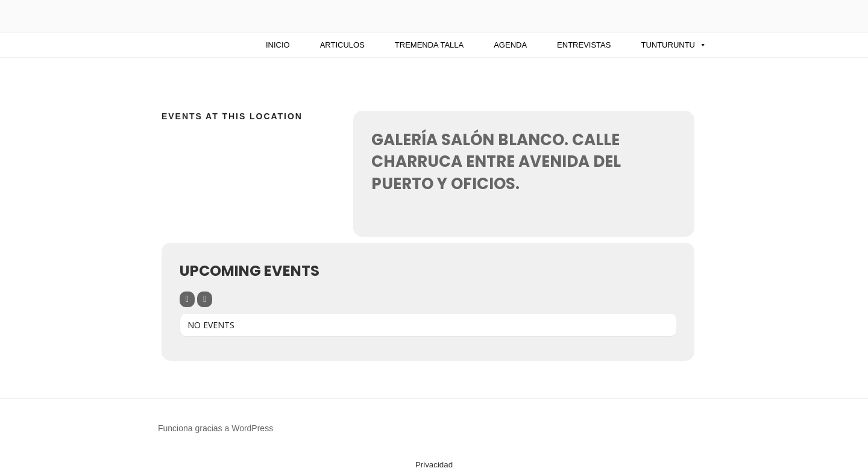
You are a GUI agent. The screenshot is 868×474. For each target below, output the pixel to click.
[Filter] (187, 299)
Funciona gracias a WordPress (215, 428)
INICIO (278, 45)
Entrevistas (584, 45)
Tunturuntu (674, 45)
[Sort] (205, 299)
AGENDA (510, 45)
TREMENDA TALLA (429, 45)
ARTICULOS (342, 45)
